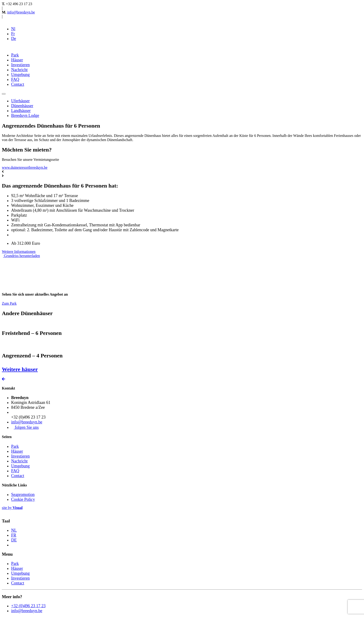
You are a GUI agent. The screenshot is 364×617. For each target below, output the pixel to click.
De (14, 39)
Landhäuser (21, 111)
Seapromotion (23, 495)
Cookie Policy (23, 499)
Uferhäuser (20, 101)
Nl (13, 29)
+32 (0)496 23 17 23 (28, 606)
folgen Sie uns (25, 427)
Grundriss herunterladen (21, 256)
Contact (18, 84)
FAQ (15, 79)
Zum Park (9, 303)
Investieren (20, 65)
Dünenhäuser (22, 106)
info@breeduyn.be (21, 12)
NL (14, 530)
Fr (13, 34)
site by (12, 508)
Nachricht (19, 70)
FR (14, 535)
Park (15, 55)
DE (14, 540)
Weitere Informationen (19, 252)
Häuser (17, 60)
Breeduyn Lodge (25, 115)
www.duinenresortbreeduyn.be (25, 167)
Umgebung (20, 75)
